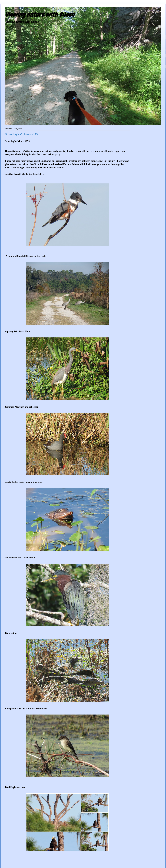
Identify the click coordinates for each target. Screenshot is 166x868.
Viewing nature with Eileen (40, 14)
